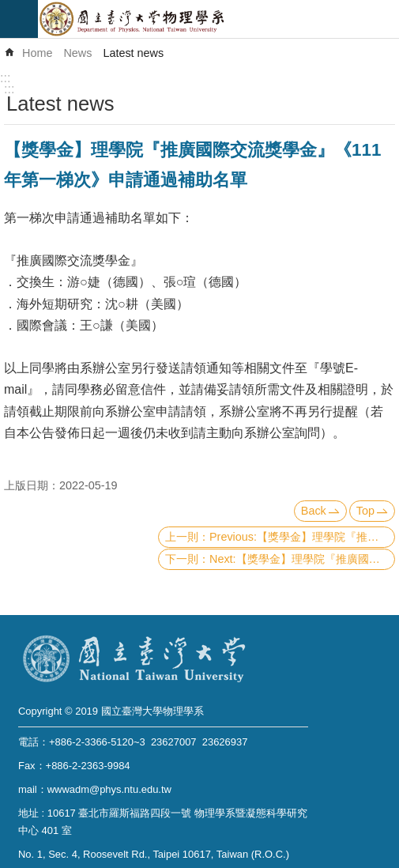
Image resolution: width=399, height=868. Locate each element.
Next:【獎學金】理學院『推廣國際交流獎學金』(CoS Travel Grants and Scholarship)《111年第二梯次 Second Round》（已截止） (302, 559)
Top (365, 511)
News (77, 53)
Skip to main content (8, 8)
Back (314, 511)
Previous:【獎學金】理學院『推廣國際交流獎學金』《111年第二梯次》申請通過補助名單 (302, 537)
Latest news (133, 53)
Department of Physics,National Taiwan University (218, 19)
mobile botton (19, 19)
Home (37, 53)
